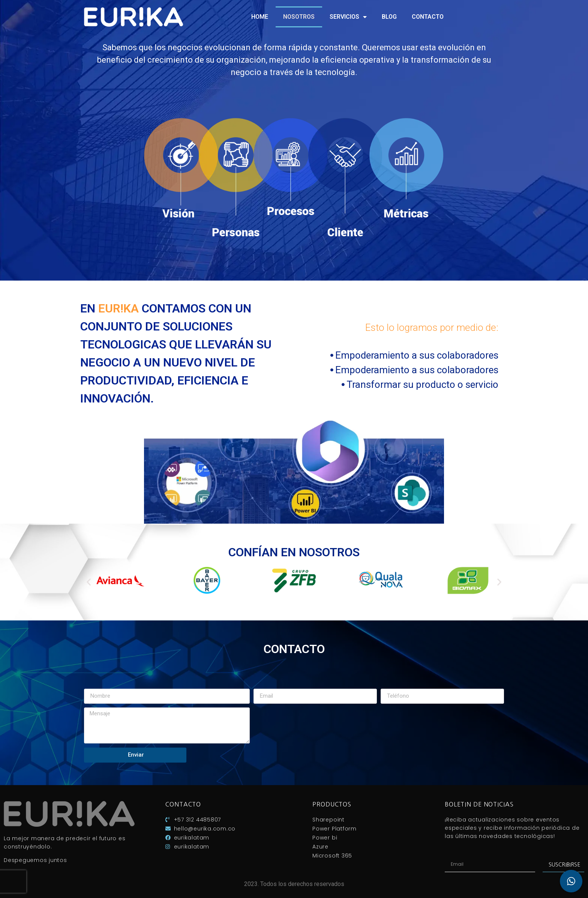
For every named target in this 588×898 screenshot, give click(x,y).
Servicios (348, 17)
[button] (89, 582)
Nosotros (299, 17)
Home (260, 17)
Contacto (428, 17)
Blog (389, 17)
